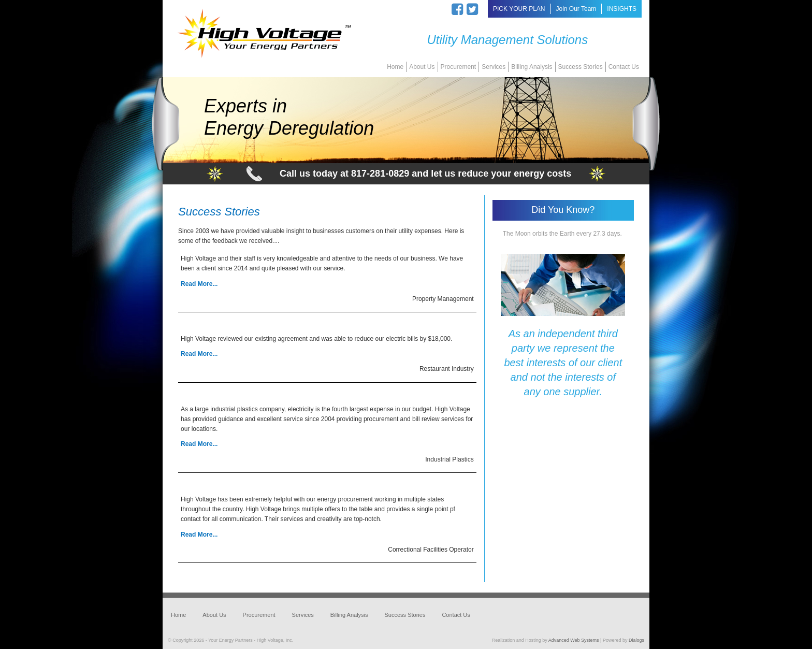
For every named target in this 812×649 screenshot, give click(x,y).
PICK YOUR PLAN (519, 9)
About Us (422, 67)
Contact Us (624, 67)
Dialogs (636, 640)
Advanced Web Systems (574, 640)
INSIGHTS (622, 9)
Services (494, 67)
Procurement (459, 67)
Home (395, 67)
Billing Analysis (532, 67)
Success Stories (581, 67)
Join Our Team (576, 9)
